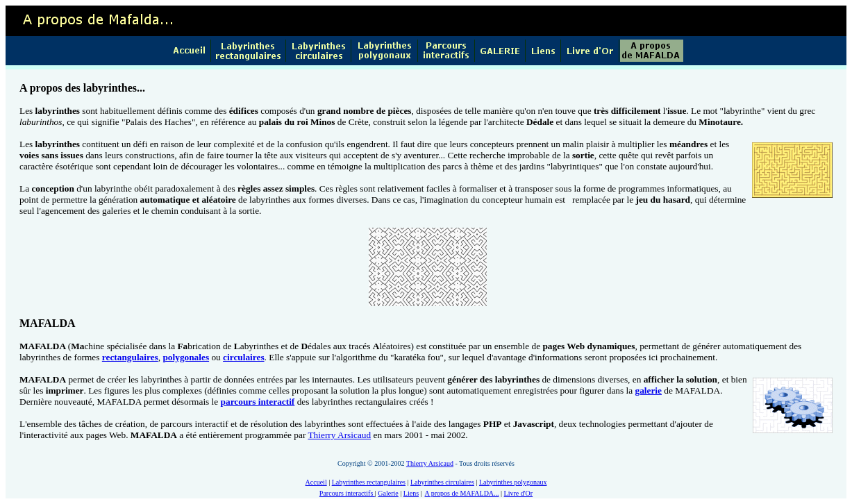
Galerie (388, 493)
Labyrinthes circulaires (442, 482)
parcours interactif (258, 402)
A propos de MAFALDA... (462, 493)
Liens (411, 493)
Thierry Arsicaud (339, 435)
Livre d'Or (519, 493)
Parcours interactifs (347, 493)
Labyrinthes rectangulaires (369, 482)
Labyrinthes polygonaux (513, 482)
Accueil (316, 482)
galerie (648, 390)
